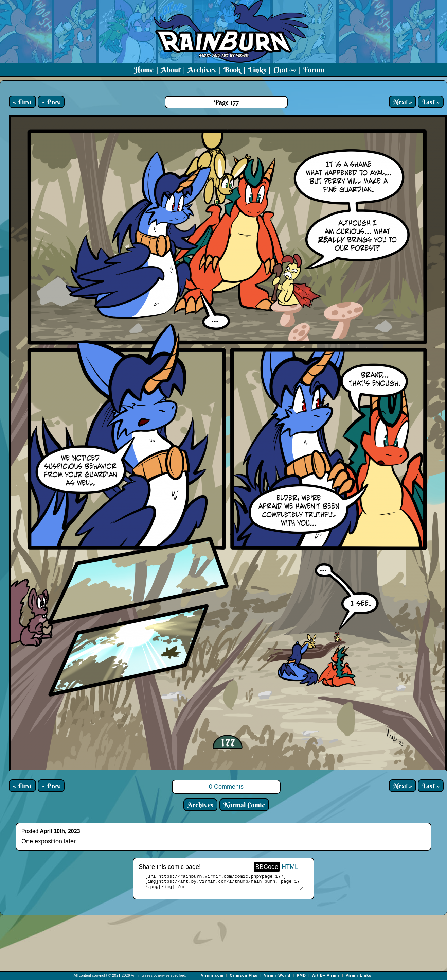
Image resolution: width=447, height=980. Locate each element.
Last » (431, 102)
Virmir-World (277, 975)
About (171, 70)
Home (144, 70)
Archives (202, 70)
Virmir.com (212, 975)
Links (257, 70)
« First (22, 102)
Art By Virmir (326, 975)
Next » (403, 102)
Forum (314, 70)
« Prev (51, 102)
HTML (290, 867)
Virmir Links (359, 975)
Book (232, 70)
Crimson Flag (244, 975)
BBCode (267, 867)
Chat (284, 70)
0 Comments (226, 787)
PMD (301, 975)
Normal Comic (244, 805)
